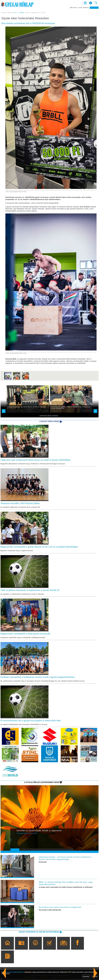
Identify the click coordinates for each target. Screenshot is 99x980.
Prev (13, 842)
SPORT (22, 13)
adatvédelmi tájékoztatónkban (15, 972)
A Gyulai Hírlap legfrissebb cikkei (41, 783)
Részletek (86, 976)
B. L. (16, 13)
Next (96, 842)
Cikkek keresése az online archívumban (39, 932)
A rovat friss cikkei (49, 421)
